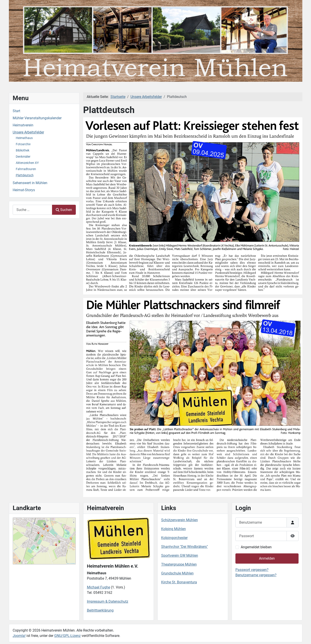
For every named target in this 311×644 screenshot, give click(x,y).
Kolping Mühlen (174, 529)
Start (16, 111)
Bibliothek (23, 150)
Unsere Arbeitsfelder (28, 132)
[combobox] (33, 210)
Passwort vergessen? (252, 570)
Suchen (64, 210)
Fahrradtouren (26, 169)
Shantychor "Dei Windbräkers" (185, 547)
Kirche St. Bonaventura (179, 582)
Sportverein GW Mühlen (180, 556)
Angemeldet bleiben (256, 547)
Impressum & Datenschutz (108, 601)
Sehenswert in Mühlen (30, 183)
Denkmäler (23, 157)
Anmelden (267, 558)
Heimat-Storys (24, 190)
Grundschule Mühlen (177, 573)
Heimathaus (24, 138)
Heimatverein (23, 125)
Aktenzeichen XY (27, 163)
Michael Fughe (98, 587)
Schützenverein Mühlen (180, 520)
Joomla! (19, 636)
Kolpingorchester (174, 538)
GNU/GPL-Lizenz (67, 636)
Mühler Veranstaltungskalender (37, 118)
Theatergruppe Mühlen (179, 564)
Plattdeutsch (25, 175)
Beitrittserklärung (100, 610)
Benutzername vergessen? (256, 575)
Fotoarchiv (23, 144)
